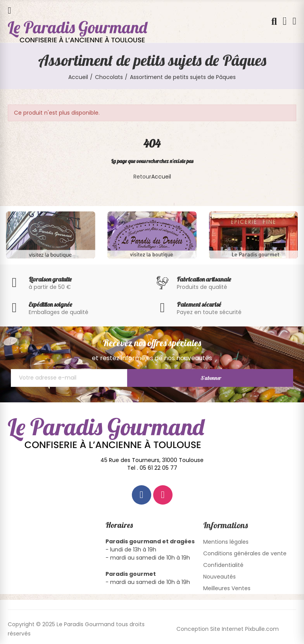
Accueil (161, 177)
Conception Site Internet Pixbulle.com (228, 629)
